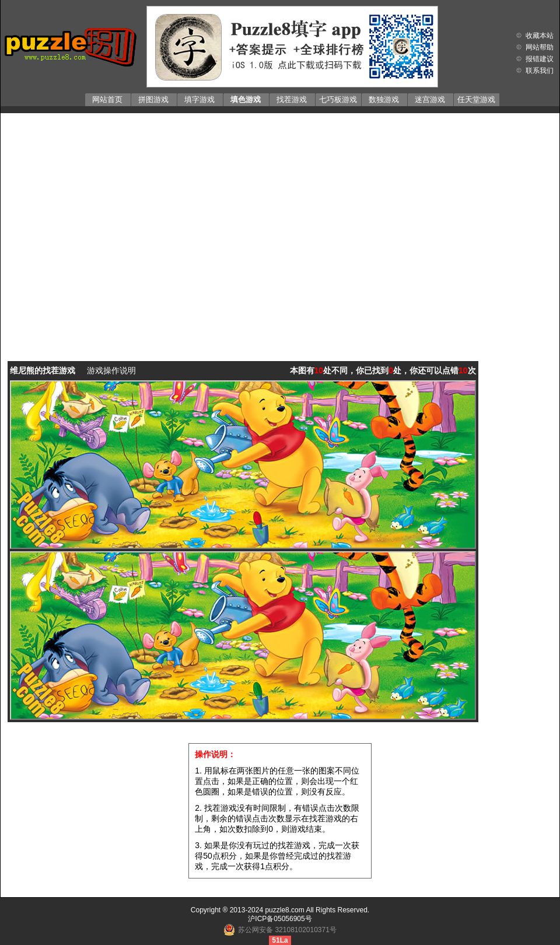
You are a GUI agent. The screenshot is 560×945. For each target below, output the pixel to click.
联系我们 (540, 71)
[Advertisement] (113, 229)
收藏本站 (540, 36)
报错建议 (540, 59)
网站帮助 (540, 47)
